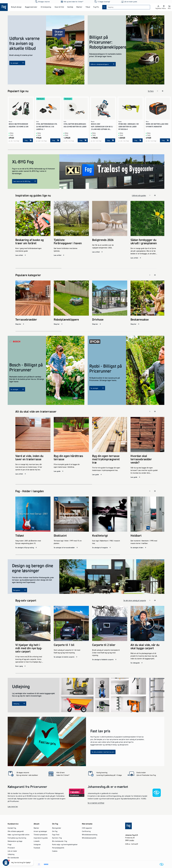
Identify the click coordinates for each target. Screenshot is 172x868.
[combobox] (128, 7)
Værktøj (70, 7)
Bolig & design (16, 7)
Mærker (79, 7)
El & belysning (46, 7)
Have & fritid (59, 7)
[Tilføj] (28, 139)
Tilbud (88, 7)
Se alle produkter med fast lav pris (103, 745)
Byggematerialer (31, 7)
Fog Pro (96, 7)
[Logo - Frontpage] (4, 7)
